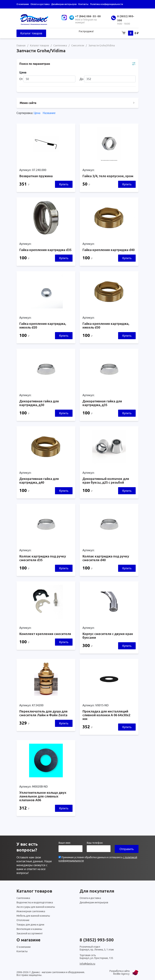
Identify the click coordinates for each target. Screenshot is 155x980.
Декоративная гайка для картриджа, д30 (39, 403)
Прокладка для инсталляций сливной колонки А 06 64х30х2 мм (106, 715)
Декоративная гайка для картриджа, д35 (102, 403)
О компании (23, 4)
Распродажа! (86, 31)
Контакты (83, 4)
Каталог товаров (31, 33)
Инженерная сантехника (31, 911)
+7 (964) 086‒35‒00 (88, 16)
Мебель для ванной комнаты (33, 916)
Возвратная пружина (36, 176)
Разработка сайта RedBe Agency (119, 972)
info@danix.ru (87, 964)
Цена (37, 113)
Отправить (127, 849)
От (47, 79)
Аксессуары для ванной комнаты (36, 907)
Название (49, 113)
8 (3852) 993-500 (97, 940)
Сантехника (23, 898)
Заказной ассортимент (30, 933)
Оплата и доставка (40, 4)
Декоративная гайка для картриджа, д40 (39, 481)
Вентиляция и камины (29, 929)
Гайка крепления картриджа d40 (109, 250)
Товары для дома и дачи (30, 925)
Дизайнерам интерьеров (64, 4)
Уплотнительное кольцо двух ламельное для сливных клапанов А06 (43, 796)
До (108, 79)
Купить (64, 184)
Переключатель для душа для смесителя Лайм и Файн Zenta (43, 713)
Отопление (23, 920)
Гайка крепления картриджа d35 (45, 250)
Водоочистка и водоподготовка (35, 902)
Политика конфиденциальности (106, 4)
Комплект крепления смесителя (45, 634)
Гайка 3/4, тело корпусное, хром (108, 176)
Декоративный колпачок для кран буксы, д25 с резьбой (106, 481)
